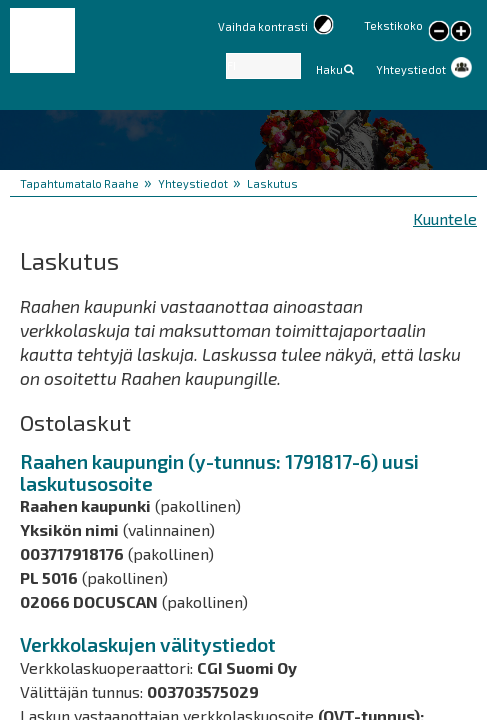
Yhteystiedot (411, 69)
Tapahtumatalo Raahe (79, 183)
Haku (329, 69)
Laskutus (272, 183)
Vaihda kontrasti (263, 26)
